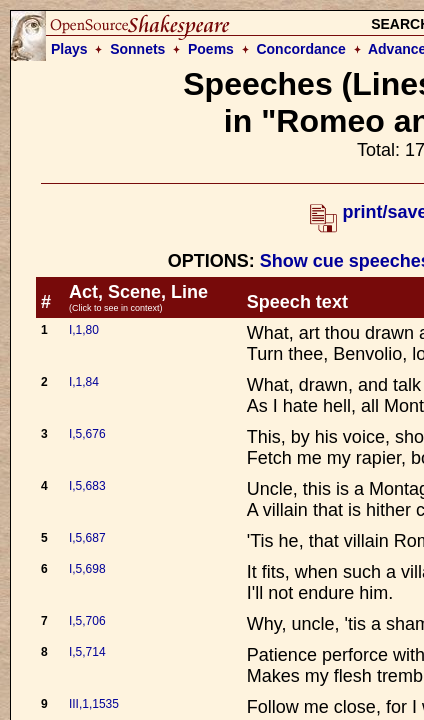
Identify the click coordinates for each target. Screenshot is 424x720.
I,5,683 (87, 486)
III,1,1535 (94, 704)
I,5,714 (87, 652)
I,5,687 (87, 538)
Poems (211, 49)
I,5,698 (87, 569)
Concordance (300, 49)
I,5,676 (87, 434)
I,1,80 (84, 330)
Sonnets (137, 49)
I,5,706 (87, 621)
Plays (69, 49)
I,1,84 (84, 382)
